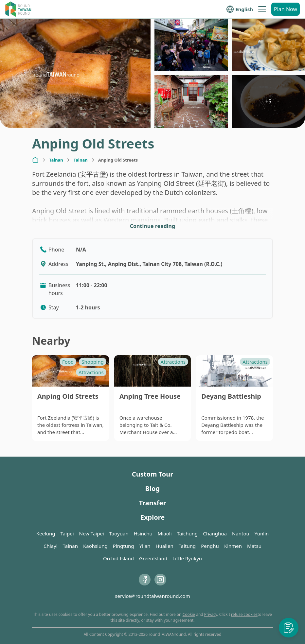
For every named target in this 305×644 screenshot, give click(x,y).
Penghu (210, 546)
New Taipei (92, 533)
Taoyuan (119, 533)
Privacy (211, 614)
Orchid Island (118, 558)
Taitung (187, 546)
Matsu (254, 546)
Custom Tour (152, 474)
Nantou (241, 533)
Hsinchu (143, 533)
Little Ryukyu (187, 558)
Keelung (46, 533)
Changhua (215, 533)
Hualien (164, 546)
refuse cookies (244, 614)
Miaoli (165, 533)
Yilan (145, 546)
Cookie (189, 614)
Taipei (67, 533)
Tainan (56, 160)
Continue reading (152, 226)
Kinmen (233, 546)
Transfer (153, 503)
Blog (152, 488)
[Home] (35, 160)
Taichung (188, 533)
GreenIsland (153, 558)
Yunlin (262, 533)
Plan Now (286, 9)
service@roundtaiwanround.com (152, 596)
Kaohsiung (95, 546)
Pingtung (124, 546)
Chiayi (51, 546)
